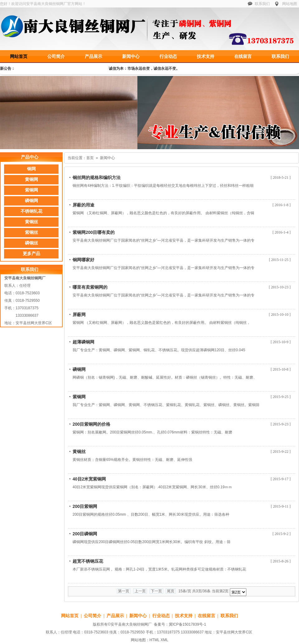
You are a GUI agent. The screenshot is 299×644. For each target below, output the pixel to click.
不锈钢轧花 (31, 211)
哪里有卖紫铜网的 (90, 287)
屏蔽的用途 (83, 205)
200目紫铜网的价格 (91, 424)
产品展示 (93, 56)
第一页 (124, 591)
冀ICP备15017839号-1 (187, 624)
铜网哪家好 (83, 260)
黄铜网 (31, 180)
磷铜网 (79, 369)
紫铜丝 (31, 232)
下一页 (156, 591)
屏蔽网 (79, 315)
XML (164, 640)
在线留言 (243, 56)
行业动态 (168, 56)
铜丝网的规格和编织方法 (97, 178)
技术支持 (206, 56)
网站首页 (19, 56)
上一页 (140, 591)
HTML (154, 640)
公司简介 (56, 56)
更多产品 (31, 254)
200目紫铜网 (85, 506)
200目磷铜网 (85, 534)
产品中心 (30, 157)
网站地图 (290, 4)
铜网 (31, 169)
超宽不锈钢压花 (88, 561)
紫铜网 (79, 397)
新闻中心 (131, 56)
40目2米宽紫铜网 (89, 479)
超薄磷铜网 (83, 342)
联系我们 (262, 4)
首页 (90, 158)
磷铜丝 (31, 243)
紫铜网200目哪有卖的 (94, 232)
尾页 (171, 591)
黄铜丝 (79, 452)
